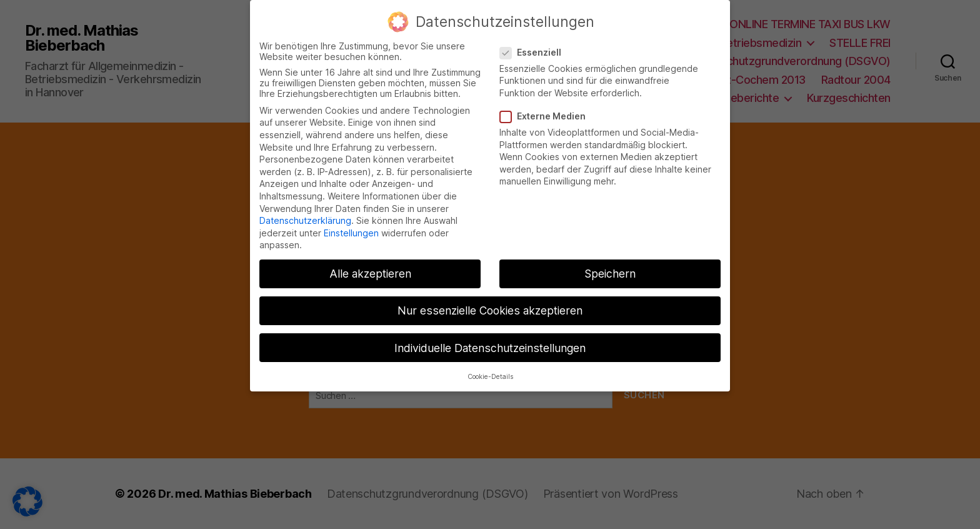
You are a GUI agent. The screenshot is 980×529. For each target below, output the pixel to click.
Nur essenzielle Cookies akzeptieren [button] (490, 299)
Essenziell (535, 41)
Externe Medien (547, 105)
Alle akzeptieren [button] (370, 262)
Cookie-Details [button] (490, 365)
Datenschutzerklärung (305, 209)
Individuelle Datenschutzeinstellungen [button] (490, 336)
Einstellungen (351, 222)
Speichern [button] (610, 262)
